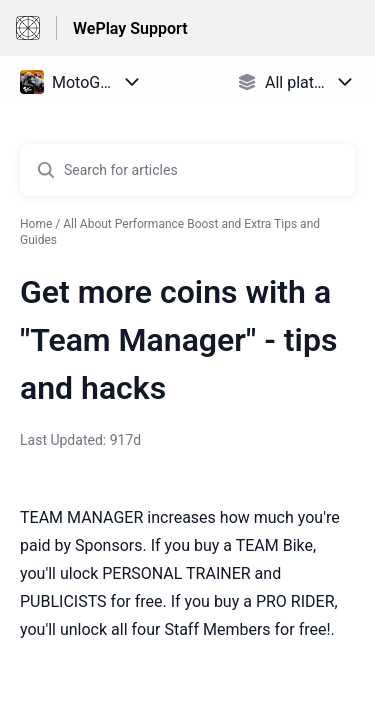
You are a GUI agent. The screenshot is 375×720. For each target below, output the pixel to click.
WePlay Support (130, 28)
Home (36, 224)
